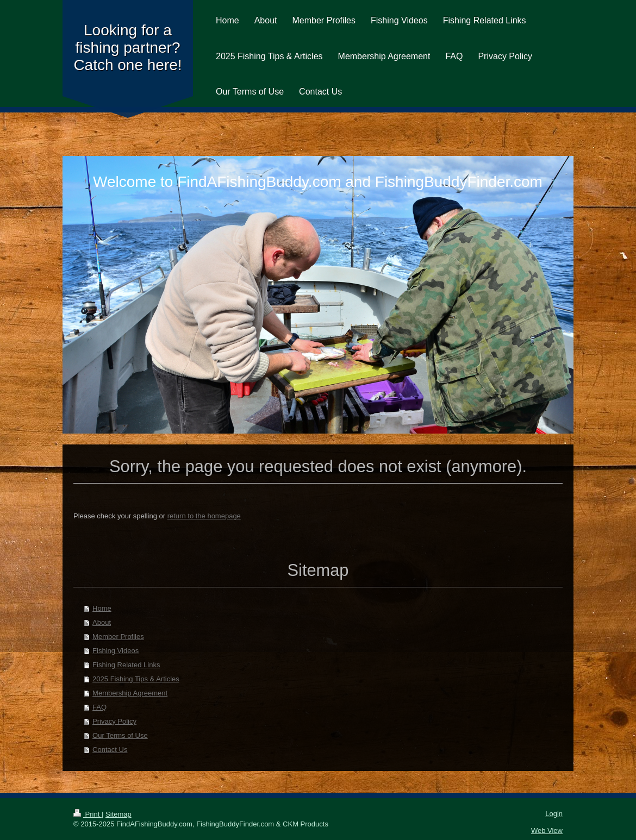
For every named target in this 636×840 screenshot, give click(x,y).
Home (102, 608)
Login (554, 814)
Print (88, 814)
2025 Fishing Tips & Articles (136, 679)
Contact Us (110, 750)
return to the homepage (204, 516)
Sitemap (119, 814)
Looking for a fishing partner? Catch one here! (127, 48)
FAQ (99, 707)
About (102, 622)
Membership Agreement (130, 693)
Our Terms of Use (120, 735)
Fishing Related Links (126, 665)
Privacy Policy (114, 721)
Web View (547, 830)
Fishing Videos (116, 651)
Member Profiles (118, 637)
